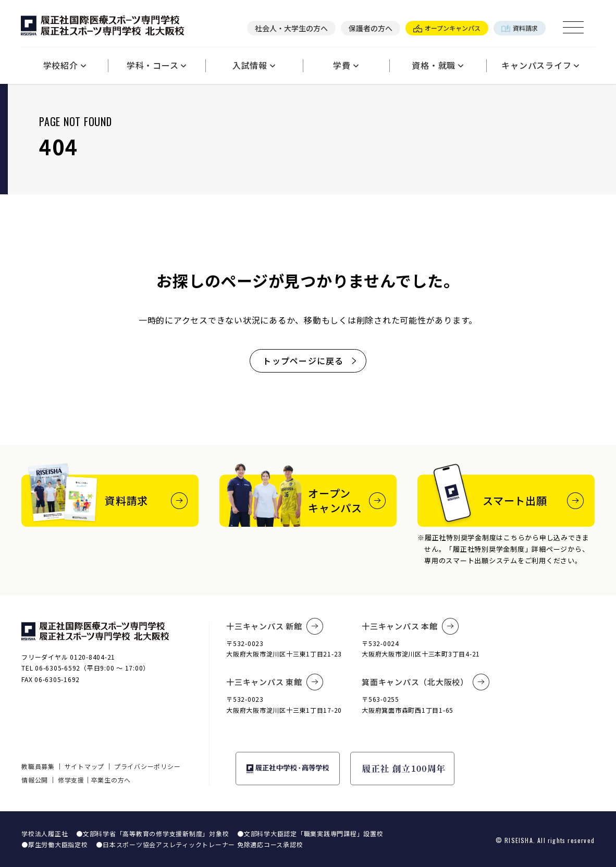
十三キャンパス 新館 (275, 626)
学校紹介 (65, 65)
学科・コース (157, 65)
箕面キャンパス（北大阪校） (426, 682)
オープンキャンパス (447, 28)
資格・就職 (438, 65)
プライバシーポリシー (147, 766)
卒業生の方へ (111, 780)
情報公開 (35, 780)
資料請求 (520, 28)
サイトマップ (85, 766)
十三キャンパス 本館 (410, 626)
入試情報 (254, 65)
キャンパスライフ (540, 65)
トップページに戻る (310, 361)
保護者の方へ (371, 28)
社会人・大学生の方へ (291, 28)
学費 (346, 65)
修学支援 (71, 780)
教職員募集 (38, 766)
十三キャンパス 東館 (275, 682)
